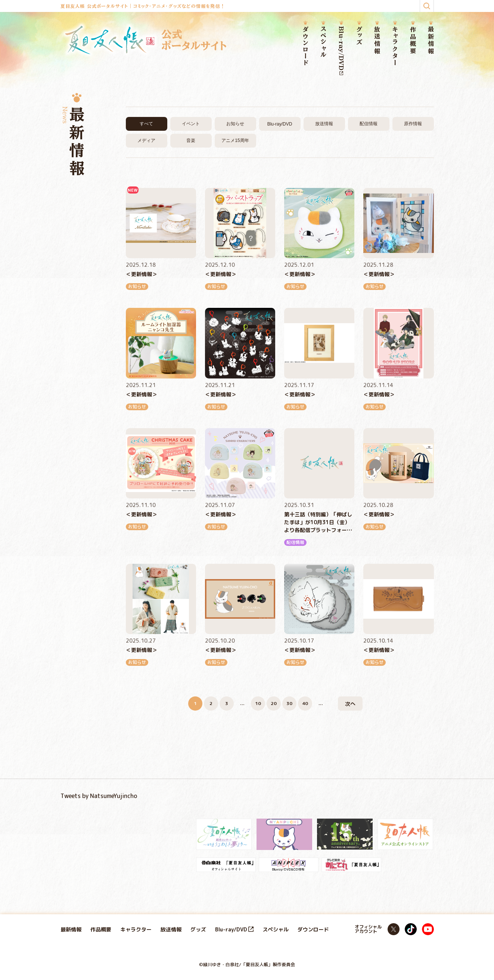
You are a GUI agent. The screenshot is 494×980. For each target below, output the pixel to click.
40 (305, 703)
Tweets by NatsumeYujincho (99, 796)
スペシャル (323, 42)
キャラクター (395, 46)
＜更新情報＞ (142, 274)
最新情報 (431, 41)
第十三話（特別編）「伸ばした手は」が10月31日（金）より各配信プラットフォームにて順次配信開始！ (318, 522)
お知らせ (235, 124)
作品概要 (413, 41)
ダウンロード (305, 46)
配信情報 (369, 124)
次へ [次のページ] (350, 704)
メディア (146, 140)
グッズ (359, 36)
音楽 (191, 140)
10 (258, 703)
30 (289, 703)
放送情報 (377, 41)
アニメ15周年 (235, 140)
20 (274, 703)
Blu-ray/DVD (341, 51)
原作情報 (413, 124)
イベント (191, 124)
